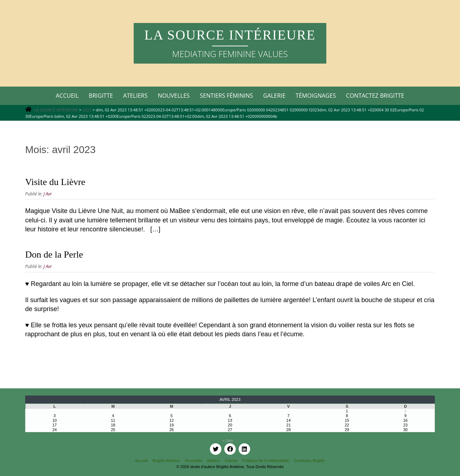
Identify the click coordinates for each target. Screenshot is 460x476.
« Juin (228, 440)
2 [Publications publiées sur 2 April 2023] (405, 411)
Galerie (274, 96)
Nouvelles (174, 96)
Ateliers (135, 96)
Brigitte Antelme (166, 461)
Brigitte (101, 96)
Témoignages (316, 96)
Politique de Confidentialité (266, 461)
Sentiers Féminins (226, 96)
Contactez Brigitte (375, 96)
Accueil (67, 96)
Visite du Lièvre (55, 182)
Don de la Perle (54, 255)
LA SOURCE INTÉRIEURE (230, 35)
